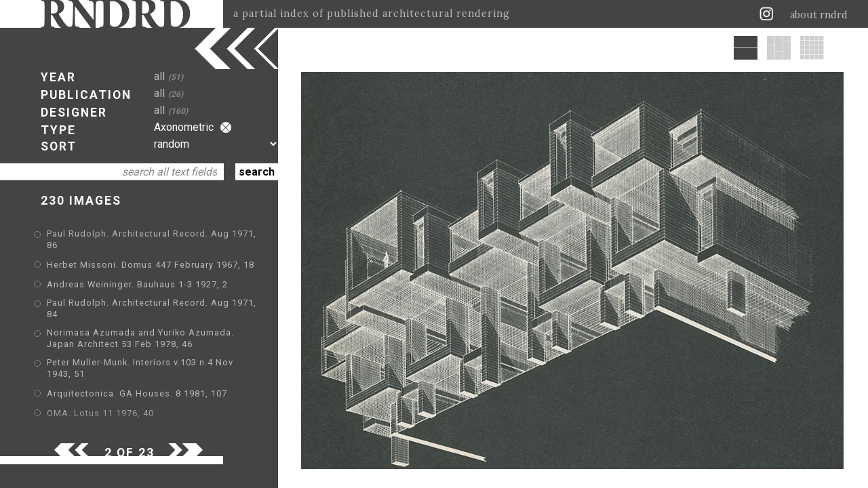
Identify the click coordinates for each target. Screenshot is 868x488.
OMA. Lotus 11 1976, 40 (100, 413)
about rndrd (819, 15)
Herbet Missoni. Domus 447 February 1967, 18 (151, 265)
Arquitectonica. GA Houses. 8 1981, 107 (137, 393)
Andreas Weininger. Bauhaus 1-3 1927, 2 (137, 284)
